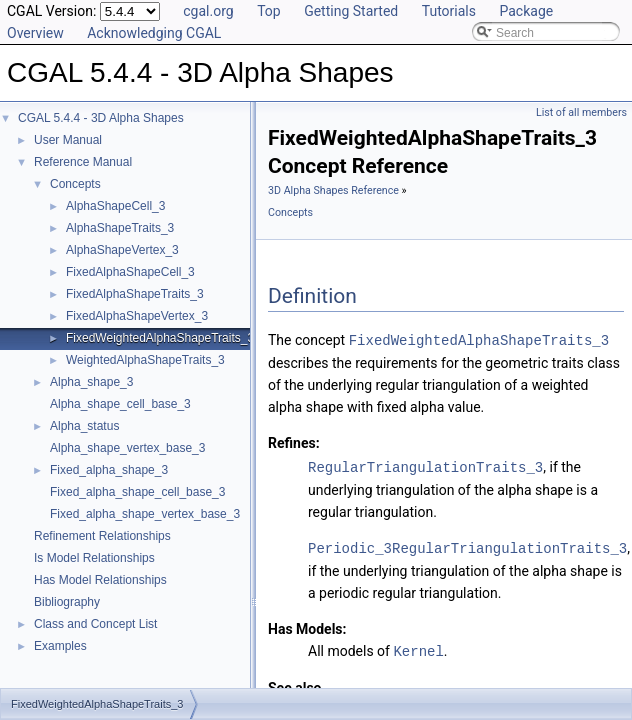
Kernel (418, 647)
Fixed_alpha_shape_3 (109, 470)
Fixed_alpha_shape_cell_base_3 (137, 492)
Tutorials (449, 11)
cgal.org (208, 11)
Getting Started (351, 11)
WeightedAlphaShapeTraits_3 (145, 360)
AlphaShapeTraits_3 (120, 228)
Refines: (294, 442)
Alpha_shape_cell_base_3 (120, 404)
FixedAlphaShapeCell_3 (130, 272)
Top (269, 11)
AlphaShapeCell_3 (115, 206)
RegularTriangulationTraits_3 (425, 465)
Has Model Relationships (100, 580)
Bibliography (67, 602)
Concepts (75, 184)
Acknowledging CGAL (154, 33)
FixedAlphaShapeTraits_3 (135, 294)
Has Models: (307, 626)
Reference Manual (83, 162)
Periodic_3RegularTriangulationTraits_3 (467, 545)
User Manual (68, 140)
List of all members (581, 112)
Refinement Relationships (102, 536)
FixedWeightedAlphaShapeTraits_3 (160, 338)
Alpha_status (84, 426)
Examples (60, 646)
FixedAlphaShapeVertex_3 (137, 316)
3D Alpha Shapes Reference (333, 190)
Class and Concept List (95, 624)
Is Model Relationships (94, 558)
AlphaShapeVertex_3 (122, 250)
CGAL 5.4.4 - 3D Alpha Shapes (101, 118)
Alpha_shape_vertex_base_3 (127, 448)
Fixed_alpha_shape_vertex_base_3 (145, 514)
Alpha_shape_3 (91, 382)
